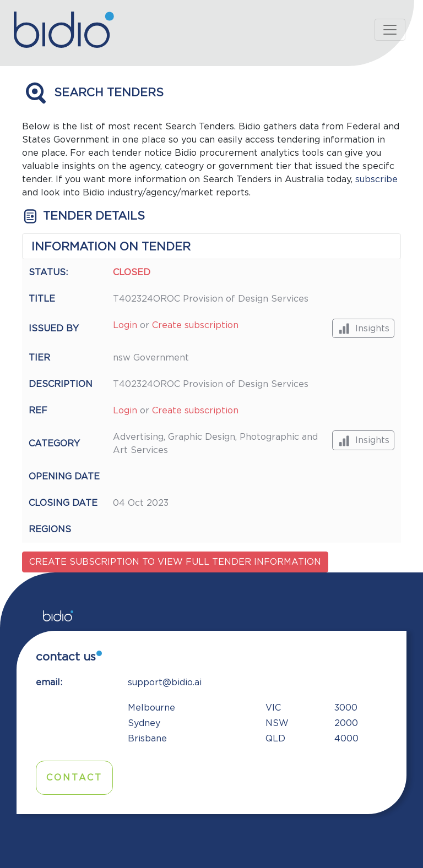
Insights (363, 328)
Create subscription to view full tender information (175, 562)
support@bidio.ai (165, 683)
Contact (74, 778)
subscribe (376, 179)
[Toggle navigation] (390, 30)
